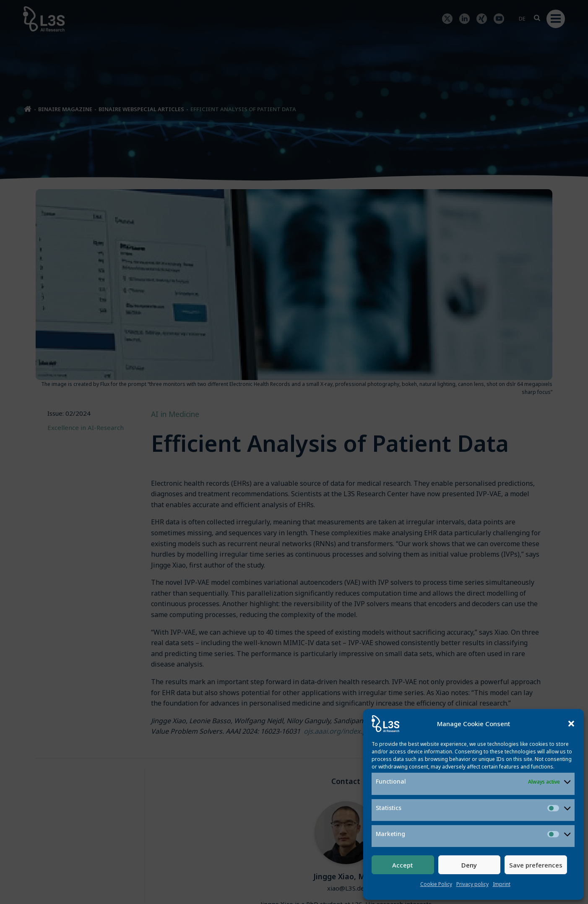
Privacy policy (472, 884)
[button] (571, 724)
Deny (469, 865)
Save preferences (536, 865)
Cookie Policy (436, 884)
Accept (403, 865)
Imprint (502, 884)
